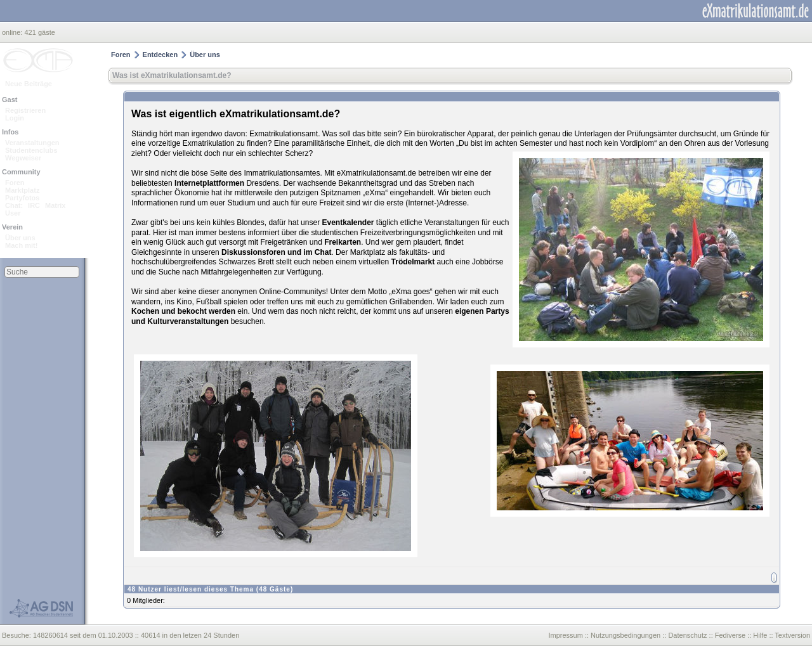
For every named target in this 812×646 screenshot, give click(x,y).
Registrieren (25, 110)
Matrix (55, 205)
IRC (34, 205)
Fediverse (730, 635)
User (13, 213)
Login (15, 118)
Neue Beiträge (29, 84)
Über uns (20, 238)
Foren (15, 183)
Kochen (145, 311)
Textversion (792, 635)
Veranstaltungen (32, 143)
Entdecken (160, 55)
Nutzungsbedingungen (625, 635)
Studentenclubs (31, 150)
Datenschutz (687, 635)
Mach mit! (21, 245)
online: (13, 32)
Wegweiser (23, 158)
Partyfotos (22, 198)
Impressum (565, 635)
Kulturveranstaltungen (188, 321)
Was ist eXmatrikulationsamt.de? (172, 75)
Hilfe (760, 635)
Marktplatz (22, 190)
